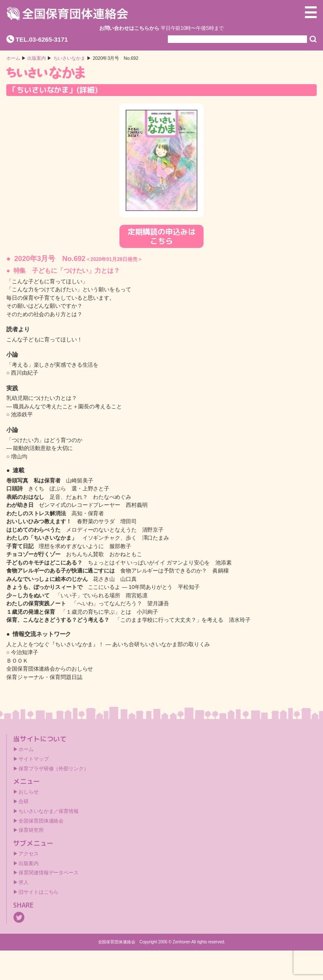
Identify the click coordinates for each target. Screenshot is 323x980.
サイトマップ (33, 759)
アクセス (29, 854)
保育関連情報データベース (49, 873)
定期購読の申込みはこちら (161, 236)
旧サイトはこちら (38, 892)
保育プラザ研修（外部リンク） (54, 769)
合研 (24, 802)
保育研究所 (31, 830)
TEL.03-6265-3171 (42, 39)
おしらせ (29, 792)
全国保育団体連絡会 (41, 821)
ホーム (13, 58)
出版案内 (29, 863)
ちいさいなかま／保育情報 (49, 811)
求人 (24, 882)
